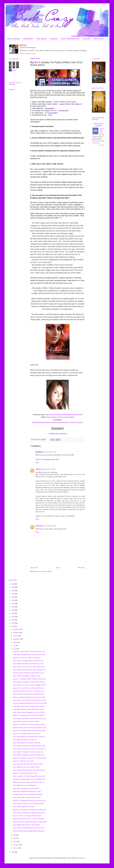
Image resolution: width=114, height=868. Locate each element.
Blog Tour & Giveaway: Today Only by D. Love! (27, 792)
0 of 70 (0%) (96, 143)
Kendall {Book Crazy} (101, 131)
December (17, 629)
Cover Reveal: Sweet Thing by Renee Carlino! (27, 798)
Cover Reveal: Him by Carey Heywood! (24, 785)
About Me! (87, 39)
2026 (13, 584)
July (15, 646)
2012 (13, 852)
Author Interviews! (14, 39)
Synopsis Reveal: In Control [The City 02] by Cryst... (29, 691)
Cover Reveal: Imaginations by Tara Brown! (26, 789)
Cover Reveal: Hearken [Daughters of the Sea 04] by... (29, 712)
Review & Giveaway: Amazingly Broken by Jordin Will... (29, 697)
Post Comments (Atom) (45, 572)
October (16, 636)
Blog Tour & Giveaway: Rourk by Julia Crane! (27, 734)
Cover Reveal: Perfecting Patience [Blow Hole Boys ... (29, 694)
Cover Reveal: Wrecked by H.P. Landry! (24, 740)
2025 (13, 587)
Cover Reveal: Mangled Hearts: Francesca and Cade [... (29, 655)
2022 (13, 597)
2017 (13, 614)
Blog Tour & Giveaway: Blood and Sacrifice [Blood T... (29, 715)
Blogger (82, 858)
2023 (13, 594)
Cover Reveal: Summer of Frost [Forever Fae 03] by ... (29, 709)
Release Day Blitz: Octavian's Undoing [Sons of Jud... (28, 673)
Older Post (81, 568)
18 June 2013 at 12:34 (50, 452)
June (15, 649)
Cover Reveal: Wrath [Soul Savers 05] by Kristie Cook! (29, 670)
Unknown (38, 469)
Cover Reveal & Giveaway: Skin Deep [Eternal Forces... (29, 813)
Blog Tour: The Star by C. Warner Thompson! (26, 658)
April (15, 838)
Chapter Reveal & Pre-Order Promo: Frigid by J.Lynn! (30, 728)
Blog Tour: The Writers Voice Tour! (23, 761)
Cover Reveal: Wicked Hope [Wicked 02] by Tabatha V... (29, 737)
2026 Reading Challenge (98, 125)
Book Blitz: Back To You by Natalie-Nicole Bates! (28, 795)
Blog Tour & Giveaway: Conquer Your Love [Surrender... (30, 758)
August (16, 643)
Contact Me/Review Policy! (70, 39)
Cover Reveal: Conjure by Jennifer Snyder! (26, 722)
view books (101, 145)
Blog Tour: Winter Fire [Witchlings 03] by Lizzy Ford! (29, 776)
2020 (13, 604)
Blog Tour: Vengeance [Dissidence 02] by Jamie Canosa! (30, 703)
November (17, 633)
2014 (13, 623)
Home (58, 568)
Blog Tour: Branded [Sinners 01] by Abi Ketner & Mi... (29, 652)
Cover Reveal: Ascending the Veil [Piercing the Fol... (28, 664)
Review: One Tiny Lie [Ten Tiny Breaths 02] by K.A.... (28, 688)
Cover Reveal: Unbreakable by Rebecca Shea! (27, 676)
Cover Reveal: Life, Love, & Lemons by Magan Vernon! (29, 685)
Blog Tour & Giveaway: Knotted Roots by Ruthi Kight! (29, 731)
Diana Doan (39, 526)
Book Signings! (42, 39)
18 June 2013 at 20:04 (49, 469)
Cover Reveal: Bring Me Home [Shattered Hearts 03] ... (29, 746)
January (16, 848)
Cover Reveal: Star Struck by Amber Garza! (26, 767)
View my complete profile (28, 54)
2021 (13, 600)
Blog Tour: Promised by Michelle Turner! (25, 773)
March (15, 842)
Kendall (24, 45)
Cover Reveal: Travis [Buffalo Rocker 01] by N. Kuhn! (29, 828)
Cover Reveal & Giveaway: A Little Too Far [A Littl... (28, 752)
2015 (13, 620)
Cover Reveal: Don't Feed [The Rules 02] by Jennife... (29, 706)
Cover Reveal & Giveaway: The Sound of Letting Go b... (29, 749)
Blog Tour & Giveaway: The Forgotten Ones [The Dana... (30, 810)
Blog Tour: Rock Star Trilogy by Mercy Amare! (27, 816)
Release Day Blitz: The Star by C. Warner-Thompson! (29, 819)
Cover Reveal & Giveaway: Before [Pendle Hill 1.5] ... (28, 661)
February (16, 845)
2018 (13, 610)
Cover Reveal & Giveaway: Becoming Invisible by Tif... (29, 755)
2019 (13, 607)
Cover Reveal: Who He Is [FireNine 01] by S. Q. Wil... (28, 764)
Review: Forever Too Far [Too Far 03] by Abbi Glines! (29, 667)
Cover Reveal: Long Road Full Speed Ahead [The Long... (29, 719)
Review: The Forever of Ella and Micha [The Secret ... (29, 782)
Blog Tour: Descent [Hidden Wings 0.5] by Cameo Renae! (30, 822)
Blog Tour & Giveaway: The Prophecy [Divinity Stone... (29, 725)
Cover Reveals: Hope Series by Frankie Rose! (26, 825)
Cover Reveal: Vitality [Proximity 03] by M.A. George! (29, 770)
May (15, 835)
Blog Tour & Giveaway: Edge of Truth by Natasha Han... (29, 779)
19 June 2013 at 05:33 (50, 526)
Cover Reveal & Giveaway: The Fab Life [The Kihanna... (29, 682)
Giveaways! (54, 39)
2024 (13, 591)
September (17, 639)
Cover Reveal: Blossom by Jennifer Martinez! (27, 743)
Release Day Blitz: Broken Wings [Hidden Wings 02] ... (29, 831)
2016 (13, 617)
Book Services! (99, 39)
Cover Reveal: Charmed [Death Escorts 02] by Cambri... (30, 700)
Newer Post (34, 568)
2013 (13, 627)
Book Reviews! (28, 39)
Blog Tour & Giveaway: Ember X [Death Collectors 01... (29, 679)
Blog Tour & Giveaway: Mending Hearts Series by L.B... (29, 801)
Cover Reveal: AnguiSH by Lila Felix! (24, 807)
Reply (37, 463)
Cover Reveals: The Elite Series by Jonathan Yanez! (28, 804)
